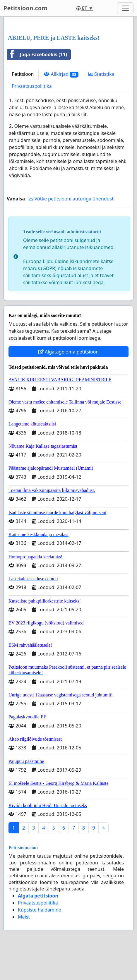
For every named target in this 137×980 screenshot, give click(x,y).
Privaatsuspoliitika (32, 86)
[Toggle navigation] (125, 8)
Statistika (101, 74)
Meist (24, 917)
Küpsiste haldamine (40, 910)
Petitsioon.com (25, 8)
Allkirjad (61, 74)
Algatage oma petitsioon (68, 352)
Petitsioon (23, 74)
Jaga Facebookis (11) (37, 54)
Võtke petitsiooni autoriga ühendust (71, 199)
